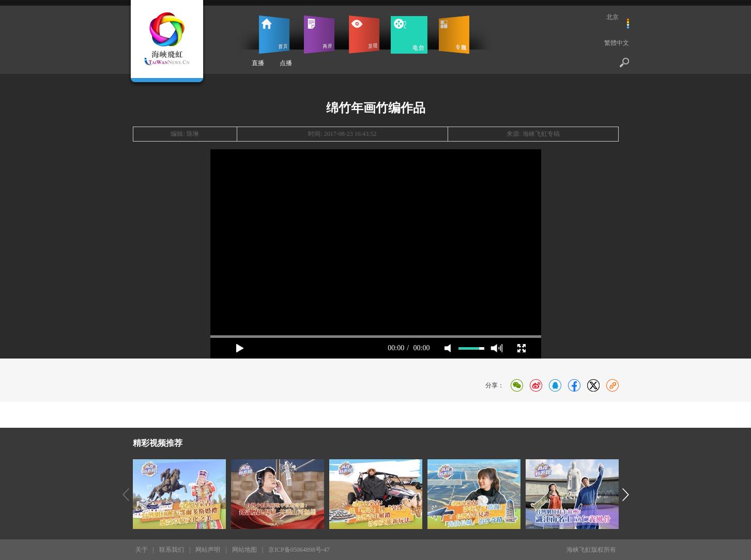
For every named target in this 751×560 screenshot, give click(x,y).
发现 (364, 35)
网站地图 (244, 550)
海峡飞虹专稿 (541, 134)
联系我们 (172, 550)
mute (448, 348)
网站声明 (208, 550)
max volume (496, 348)
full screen (522, 348)
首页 (274, 35)
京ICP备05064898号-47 (299, 550)
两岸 (319, 35)
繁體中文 (617, 43)
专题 (454, 35)
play (240, 348)
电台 (409, 35)
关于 (142, 550)
